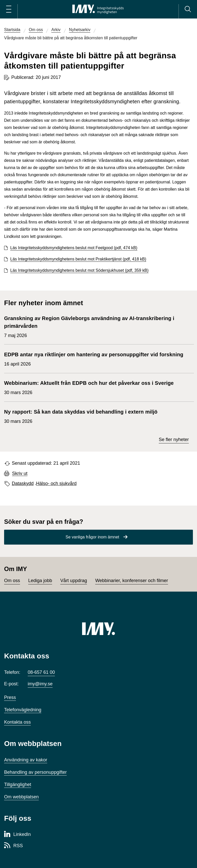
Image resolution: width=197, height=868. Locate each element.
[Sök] (188, 9)
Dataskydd (23, 483)
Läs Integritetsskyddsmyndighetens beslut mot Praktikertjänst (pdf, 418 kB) (78, 259)
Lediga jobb (40, 581)
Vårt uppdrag (74, 581)
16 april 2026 (94, 359)
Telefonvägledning (23, 710)
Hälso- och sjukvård (56, 483)
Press (10, 697)
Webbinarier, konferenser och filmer (132, 581)
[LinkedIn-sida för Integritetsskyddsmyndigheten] (17, 835)
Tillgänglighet (18, 785)
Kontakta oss (17, 722)
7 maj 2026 (96, 326)
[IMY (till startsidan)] (98, 629)
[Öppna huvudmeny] (9, 9)
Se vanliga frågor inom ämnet (92, 537)
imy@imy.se (40, 684)
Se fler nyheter (174, 440)
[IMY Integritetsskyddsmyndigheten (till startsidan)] (98, 9)
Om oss (12, 581)
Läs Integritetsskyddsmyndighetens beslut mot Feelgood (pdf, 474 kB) (74, 248)
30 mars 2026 (89, 387)
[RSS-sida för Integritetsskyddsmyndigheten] (13, 846)
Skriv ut (20, 474)
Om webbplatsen (21, 797)
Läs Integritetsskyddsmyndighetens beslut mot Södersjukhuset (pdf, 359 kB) (79, 270)
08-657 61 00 (41, 672)
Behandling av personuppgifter (35, 772)
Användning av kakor (26, 760)
